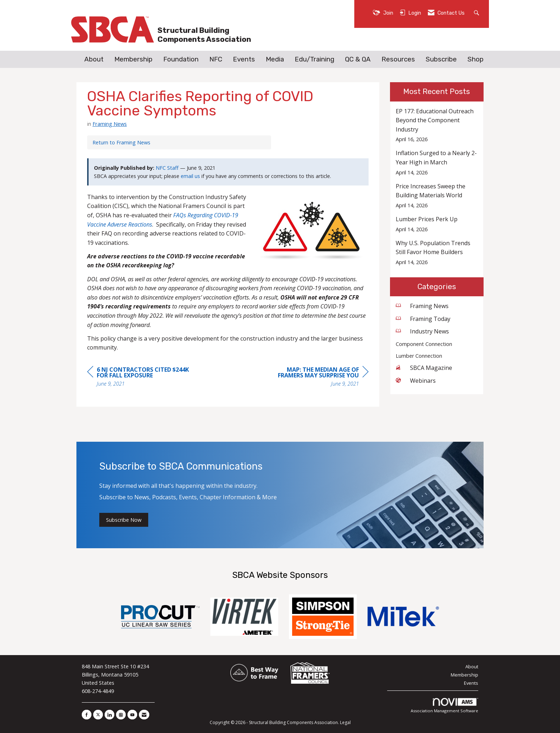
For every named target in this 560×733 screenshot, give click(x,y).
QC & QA (358, 59)
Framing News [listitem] (422, 306)
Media (275, 59)
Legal (345, 722)
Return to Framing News (121, 142)
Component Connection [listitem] (424, 344)
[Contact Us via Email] (144, 715)
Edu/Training (314, 59)
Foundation (181, 59)
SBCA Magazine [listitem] (424, 368)
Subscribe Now (124, 520)
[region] (315, 378)
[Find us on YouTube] (132, 715)
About (94, 59)
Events (244, 59)
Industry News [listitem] (422, 331)
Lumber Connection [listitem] (419, 356)
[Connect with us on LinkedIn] (109, 715)
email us (190, 176)
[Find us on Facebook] (87, 715)
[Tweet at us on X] (98, 715)
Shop (476, 59)
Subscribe (441, 59)
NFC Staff (167, 168)
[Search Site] (477, 12)
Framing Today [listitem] (423, 319)
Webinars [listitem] (416, 381)
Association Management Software (444, 706)
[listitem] (437, 125)
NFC (216, 59)
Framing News (110, 124)
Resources (398, 59)
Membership (133, 59)
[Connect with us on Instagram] (121, 715)
